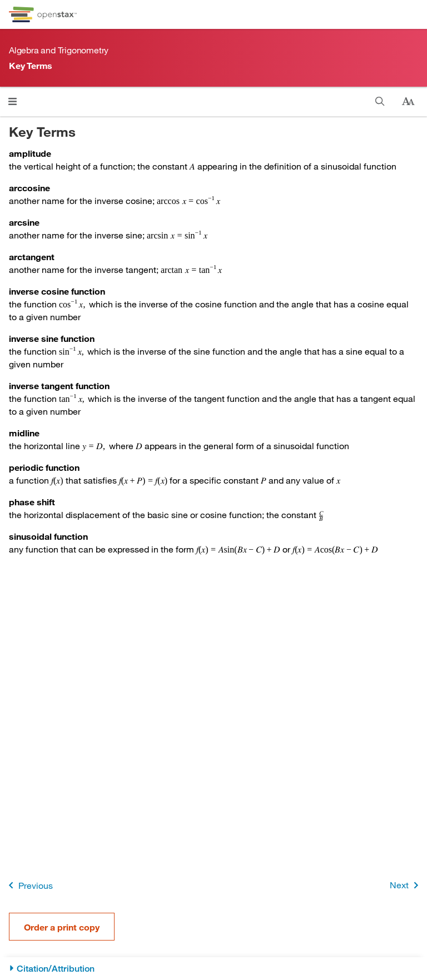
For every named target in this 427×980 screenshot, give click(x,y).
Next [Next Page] (406, 885)
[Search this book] (380, 101)
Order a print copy (62, 927)
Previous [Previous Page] (29, 885)
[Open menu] (13, 101)
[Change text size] (408, 102)
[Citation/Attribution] (213, 969)
